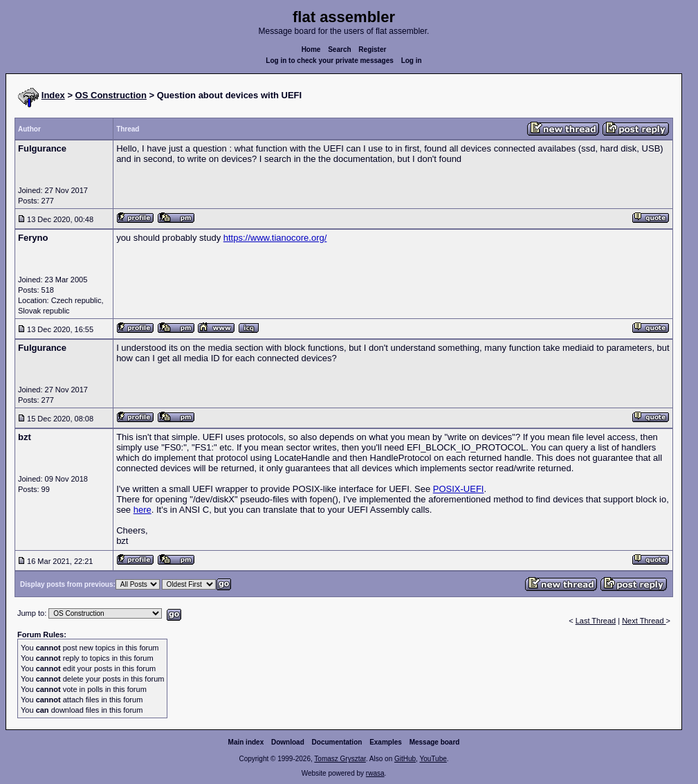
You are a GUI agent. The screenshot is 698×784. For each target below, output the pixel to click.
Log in (412, 61)
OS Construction (111, 95)
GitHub (405, 759)
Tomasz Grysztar (340, 759)
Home (311, 49)
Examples (386, 742)
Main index (246, 742)
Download (288, 742)
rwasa (375, 773)
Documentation (337, 742)
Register (372, 49)
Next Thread (644, 621)
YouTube (433, 759)
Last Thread (596, 621)
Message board (435, 742)
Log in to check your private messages (330, 61)
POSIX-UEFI (459, 489)
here (143, 510)
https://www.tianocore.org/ (275, 238)
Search (339, 49)
